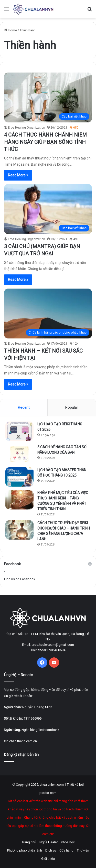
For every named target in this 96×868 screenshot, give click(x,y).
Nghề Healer (49, 842)
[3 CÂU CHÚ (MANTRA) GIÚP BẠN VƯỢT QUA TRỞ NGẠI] (48, 209)
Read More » (18, 175)
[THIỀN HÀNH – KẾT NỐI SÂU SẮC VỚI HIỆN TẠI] (48, 313)
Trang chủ (29, 842)
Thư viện (83, 850)
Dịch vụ (51, 850)
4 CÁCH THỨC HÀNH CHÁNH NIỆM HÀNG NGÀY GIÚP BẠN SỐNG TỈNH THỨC (45, 142)
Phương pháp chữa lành (25, 850)
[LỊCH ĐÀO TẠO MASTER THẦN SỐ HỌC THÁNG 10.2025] (19, 477)
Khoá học (68, 842)
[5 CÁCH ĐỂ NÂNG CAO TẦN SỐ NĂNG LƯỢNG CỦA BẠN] (19, 454)
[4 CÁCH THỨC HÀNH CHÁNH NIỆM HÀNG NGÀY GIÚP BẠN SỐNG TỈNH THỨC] (48, 97)
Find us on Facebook (20, 579)
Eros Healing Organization (26, 128)
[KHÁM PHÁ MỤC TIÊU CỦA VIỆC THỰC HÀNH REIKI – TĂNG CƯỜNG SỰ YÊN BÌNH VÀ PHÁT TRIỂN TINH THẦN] (19, 500)
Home (10, 30)
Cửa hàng (66, 850)
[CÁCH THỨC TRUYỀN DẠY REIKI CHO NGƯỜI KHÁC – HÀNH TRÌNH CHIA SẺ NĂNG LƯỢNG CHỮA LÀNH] (19, 530)
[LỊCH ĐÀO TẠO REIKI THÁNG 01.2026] (19, 431)
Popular (72, 407)
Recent (24, 407)
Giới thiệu (48, 859)
